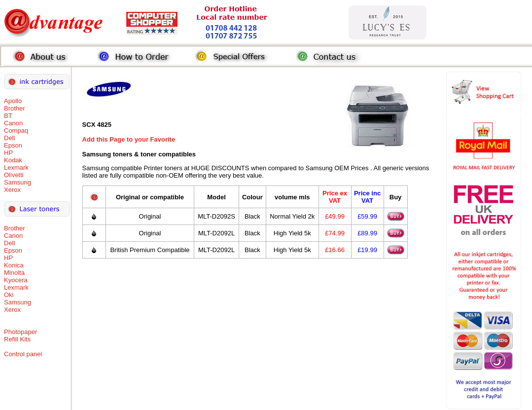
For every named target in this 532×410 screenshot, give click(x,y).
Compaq (16, 130)
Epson (13, 145)
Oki (9, 295)
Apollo (13, 101)
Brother (15, 108)
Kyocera (16, 280)
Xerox (12, 190)
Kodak (13, 160)
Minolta (14, 273)
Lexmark (16, 168)
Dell (9, 138)
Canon (13, 123)
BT (8, 116)
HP (8, 153)
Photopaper (20, 332)
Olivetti (14, 175)
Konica (14, 265)
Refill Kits (17, 339)
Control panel (23, 354)
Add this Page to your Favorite (129, 139)
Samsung (18, 182)
